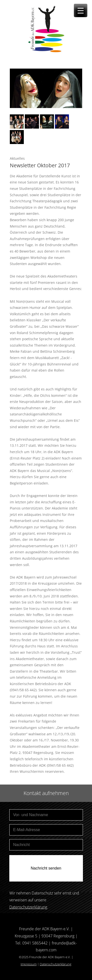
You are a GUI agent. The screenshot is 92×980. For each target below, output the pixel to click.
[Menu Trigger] (81, 10)
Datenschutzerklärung (28, 907)
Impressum (29, 964)
